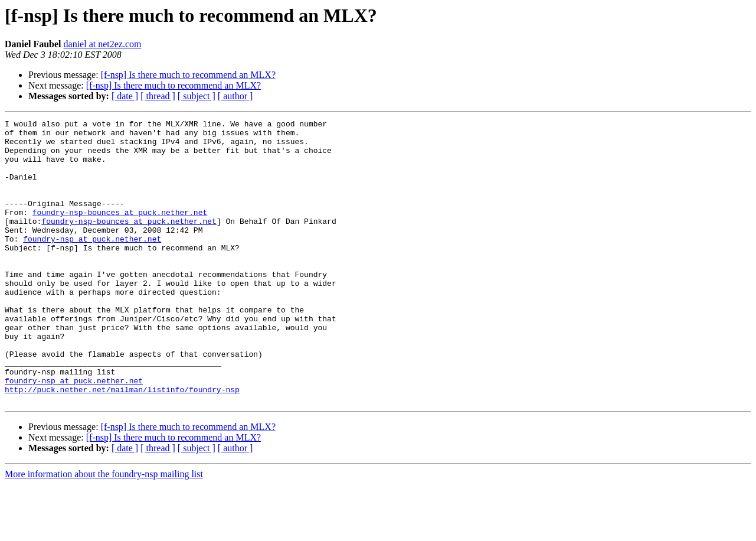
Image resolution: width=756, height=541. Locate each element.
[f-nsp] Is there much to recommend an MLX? (188, 75)
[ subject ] (197, 96)
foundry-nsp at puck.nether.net (92, 263)
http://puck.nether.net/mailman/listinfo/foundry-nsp (122, 444)
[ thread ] (158, 96)
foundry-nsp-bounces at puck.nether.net (120, 232)
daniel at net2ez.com (103, 44)
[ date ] (125, 96)
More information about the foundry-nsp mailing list (104, 531)
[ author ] (235, 96)
